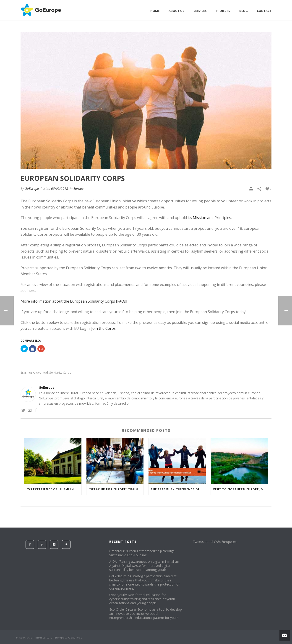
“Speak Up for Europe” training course (116, 489)
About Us (176, 11)
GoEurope (32, 189)
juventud (42, 373)
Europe (78, 189)
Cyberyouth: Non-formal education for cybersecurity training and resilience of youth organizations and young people (142, 599)
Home (155, 11)
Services (200, 11)
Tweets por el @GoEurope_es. (215, 542)
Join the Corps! (104, 328)
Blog (244, 11)
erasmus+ (27, 373)
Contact (264, 11)
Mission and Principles (212, 218)
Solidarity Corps (60, 373)
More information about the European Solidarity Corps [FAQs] (74, 301)
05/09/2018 (60, 189)
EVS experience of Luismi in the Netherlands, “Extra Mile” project (54, 489)
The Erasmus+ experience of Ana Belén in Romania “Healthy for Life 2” (178, 489)
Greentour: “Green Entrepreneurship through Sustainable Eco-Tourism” (142, 553)
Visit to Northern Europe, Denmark (241, 489)
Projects (223, 11)
